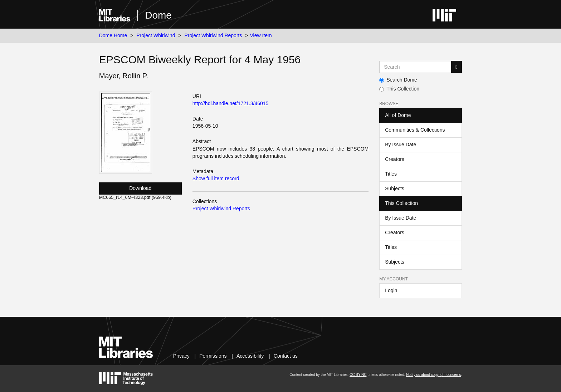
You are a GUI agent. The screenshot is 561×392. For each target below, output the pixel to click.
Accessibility (250, 356)
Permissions (213, 356)
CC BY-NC (358, 375)
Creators (395, 159)
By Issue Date (401, 144)
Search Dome (398, 80)
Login (391, 290)
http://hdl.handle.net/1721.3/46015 (231, 103)
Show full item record (216, 178)
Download (140, 188)
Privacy (181, 356)
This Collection (399, 89)
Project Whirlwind (156, 35)
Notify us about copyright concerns (433, 375)
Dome (158, 15)
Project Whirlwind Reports (213, 35)
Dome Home (113, 35)
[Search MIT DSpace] (415, 67)
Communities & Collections (415, 130)
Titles (391, 174)
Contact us (286, 356)
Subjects (395, 188)
